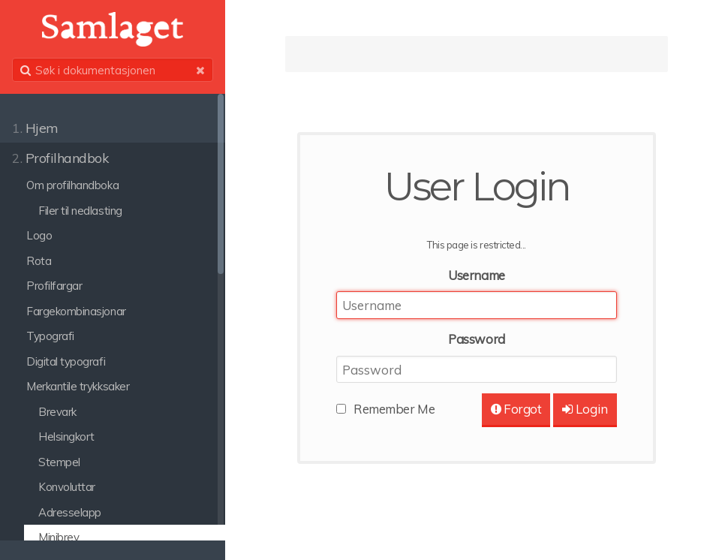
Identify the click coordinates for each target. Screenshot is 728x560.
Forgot (516, 409)
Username (476, 275)
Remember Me (394, 409)
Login (585, 409)
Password (476, 339)
